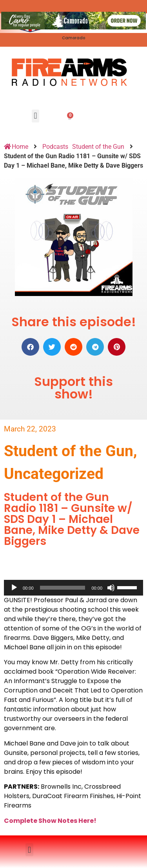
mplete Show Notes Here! (55, 821)
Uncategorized (54, 474)
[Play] (14, 588)
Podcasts (55, 147)
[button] (35, 116)
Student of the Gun (98, 147)
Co (9, 821)
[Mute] (111, 588)
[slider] (63, 588)
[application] (73, 588)
